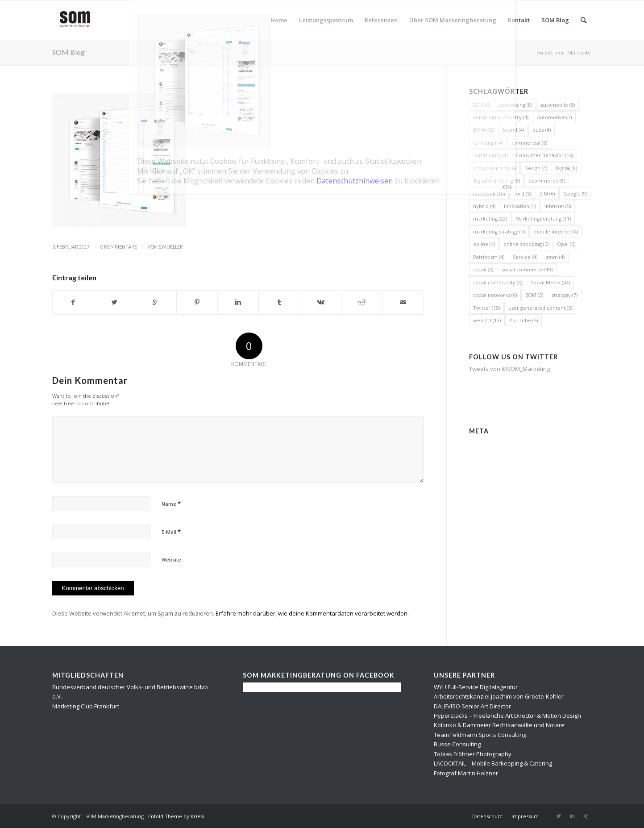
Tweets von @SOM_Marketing (509, 369)
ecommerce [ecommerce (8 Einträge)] (547, 181)
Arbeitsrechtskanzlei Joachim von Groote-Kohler (499, 696)
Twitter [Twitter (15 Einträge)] (486, 308)
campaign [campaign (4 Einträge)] (488, 143)
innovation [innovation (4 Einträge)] (520, 206)
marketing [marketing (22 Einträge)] (490, 218)
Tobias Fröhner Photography (473, 754)
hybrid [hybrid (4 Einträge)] (484, 206)
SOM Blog (69, 52)
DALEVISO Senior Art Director (472, 706)
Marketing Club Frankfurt (86, 706)
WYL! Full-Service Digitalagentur (476, 687)
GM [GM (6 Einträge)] (547, 193)
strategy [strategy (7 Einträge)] (565, 295)
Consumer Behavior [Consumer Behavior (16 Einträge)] (544, 155)
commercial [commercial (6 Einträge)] (529, 143)
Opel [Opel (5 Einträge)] (566, 244)
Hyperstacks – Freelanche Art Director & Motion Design (507, 716)
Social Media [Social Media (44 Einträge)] (550, 282)
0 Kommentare (119, 247)
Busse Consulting (457, 744)
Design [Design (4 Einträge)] (536, 168)
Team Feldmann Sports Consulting (480, 735)
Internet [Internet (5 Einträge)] (558, 206)
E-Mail (171, 532)
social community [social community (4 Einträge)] (498, 282)
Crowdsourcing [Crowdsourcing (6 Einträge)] (494, 168)
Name (171, 503)
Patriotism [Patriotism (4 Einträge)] (489, 257)
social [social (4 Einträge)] (483, 269)
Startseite (580, 52)
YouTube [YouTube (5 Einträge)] (524, 320)
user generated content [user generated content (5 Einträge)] (540, 308)
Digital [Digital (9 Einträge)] (566, 168)
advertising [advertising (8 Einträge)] (515, 105)
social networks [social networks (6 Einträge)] (495, 295)
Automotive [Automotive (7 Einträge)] (554, 117)
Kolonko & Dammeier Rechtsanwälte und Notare (499, 725)
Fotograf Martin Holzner (466, 773)
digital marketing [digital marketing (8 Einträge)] (497, 181)
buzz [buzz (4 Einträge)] (542, 130)
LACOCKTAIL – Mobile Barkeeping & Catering (493, 763)
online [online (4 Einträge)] (484, 244)
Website (171, 560)
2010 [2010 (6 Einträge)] (482, 105)
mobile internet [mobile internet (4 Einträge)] (556, 231)
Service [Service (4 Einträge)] (525, 257)
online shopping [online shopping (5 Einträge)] (526, 244)
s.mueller (171, 247)
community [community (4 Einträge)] (490, 155)
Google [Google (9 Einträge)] (575, 193)
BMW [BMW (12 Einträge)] (484, 130)
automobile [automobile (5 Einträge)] (558, 105)
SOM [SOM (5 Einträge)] (534, 295)
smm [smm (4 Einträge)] (555, 257)
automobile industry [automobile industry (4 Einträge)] (501, 117)
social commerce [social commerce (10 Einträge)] (527, 269)
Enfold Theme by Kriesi (176, 816)
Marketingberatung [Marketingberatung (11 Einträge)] (543, 218)
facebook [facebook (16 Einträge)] (489, 193)
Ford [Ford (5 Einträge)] (522, 193)
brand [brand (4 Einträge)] (513, 130)
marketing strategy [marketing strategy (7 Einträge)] (499, 231)
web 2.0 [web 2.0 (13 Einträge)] (487, 320)
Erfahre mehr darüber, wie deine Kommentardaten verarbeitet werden (312, 613)
